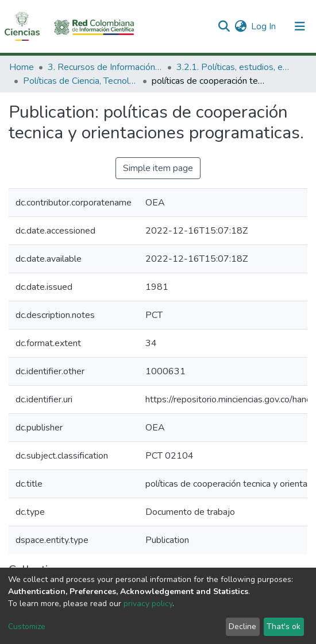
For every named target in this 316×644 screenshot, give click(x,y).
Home (22, 67)
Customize (27, 626)
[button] (240, 26)
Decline (242, 626)
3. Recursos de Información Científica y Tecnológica (105, 67)
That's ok (284, 626)
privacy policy (148, 604)
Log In (264, 26)
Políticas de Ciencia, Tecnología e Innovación (80, 81)
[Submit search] (224, 26)
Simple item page (158, 168)
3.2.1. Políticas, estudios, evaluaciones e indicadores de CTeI (234, 67)
